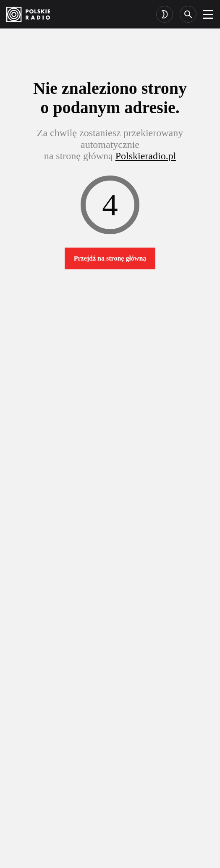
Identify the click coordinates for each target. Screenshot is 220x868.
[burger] (208, 14)
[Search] (188, 14)
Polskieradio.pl (146, 156)
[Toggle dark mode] (165, 14)
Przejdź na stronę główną (110, 258)
